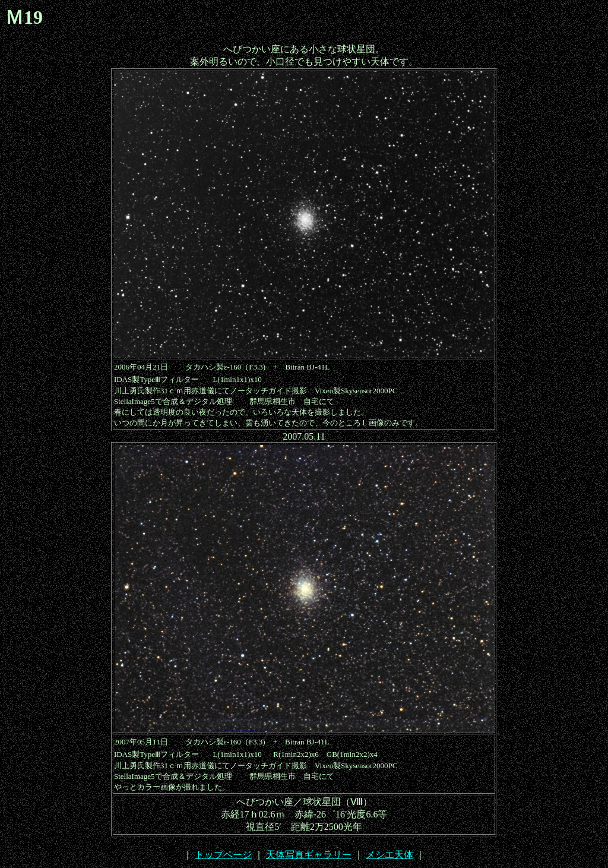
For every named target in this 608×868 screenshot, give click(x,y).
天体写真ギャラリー (309, 855)
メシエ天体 (389, 855)
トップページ (223, 855)
